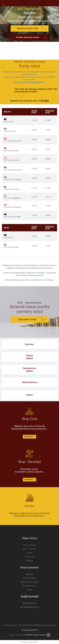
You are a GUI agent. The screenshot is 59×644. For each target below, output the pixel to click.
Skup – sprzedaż (30, 549)
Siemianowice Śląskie (30, 582)
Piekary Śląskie (30, 578)
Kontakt (30, 561)
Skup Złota (30, 557)
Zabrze (30, 590)
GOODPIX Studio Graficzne (38, 635)
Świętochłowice (30, 586)
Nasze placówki (30, 603)
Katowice (30, 574)
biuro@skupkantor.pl (30, 607)
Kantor (30, 553)
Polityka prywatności (30, 630)
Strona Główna (29, 545)
